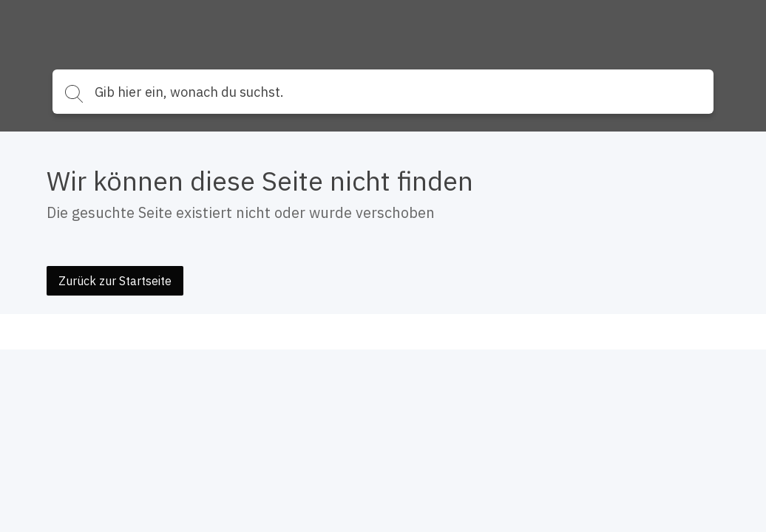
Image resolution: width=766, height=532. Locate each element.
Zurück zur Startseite (115, 281)
